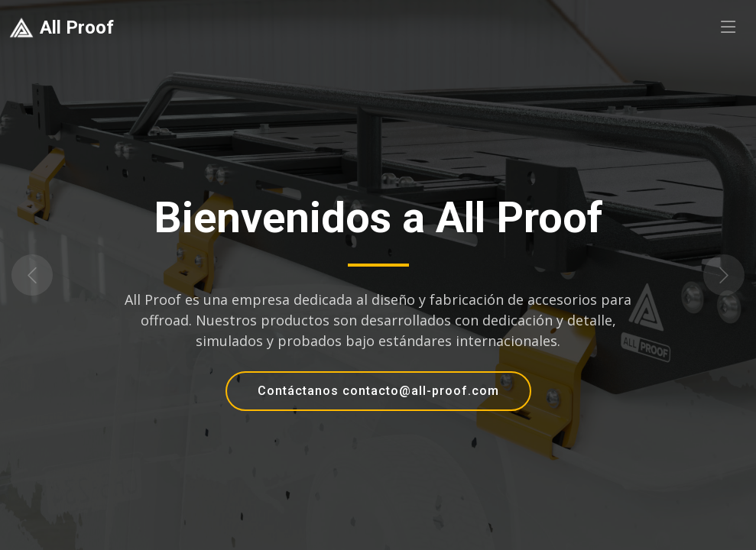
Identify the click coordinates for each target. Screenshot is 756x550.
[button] (57, 275)
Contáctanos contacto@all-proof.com (378, 391)
